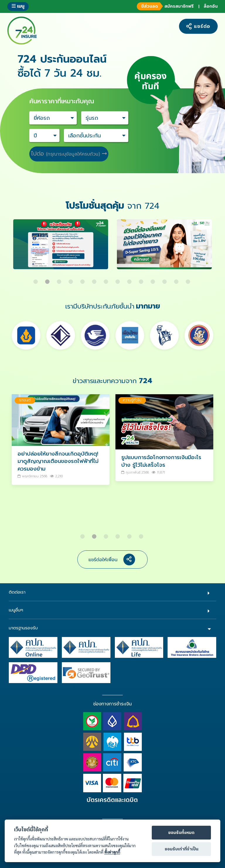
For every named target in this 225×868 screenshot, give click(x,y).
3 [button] (60, 279)
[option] (61, 247)
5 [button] (83, 279)
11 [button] (154, 279)
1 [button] (36, 279)
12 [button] (165, 279)
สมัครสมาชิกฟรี (165, 6)
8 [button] (118, 279)
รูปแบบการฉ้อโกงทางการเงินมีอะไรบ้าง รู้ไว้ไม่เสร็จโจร (161, 461)
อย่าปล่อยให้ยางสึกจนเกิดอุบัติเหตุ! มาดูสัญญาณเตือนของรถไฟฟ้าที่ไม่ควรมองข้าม (58, 461)
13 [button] (177, 279)
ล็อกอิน (211, 6)
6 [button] (95, 279)
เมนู (18, 6)
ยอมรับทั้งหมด (181, 833)
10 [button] (142, 279)
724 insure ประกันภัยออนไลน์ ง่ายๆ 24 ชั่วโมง (22, 31)
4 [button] (71, 279)
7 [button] (107, 279)
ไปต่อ (69, 154)
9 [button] (130, 279)
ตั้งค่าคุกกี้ (112, 852)
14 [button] (189, 279)
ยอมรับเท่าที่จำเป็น (181, 849)
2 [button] (48, 279)
